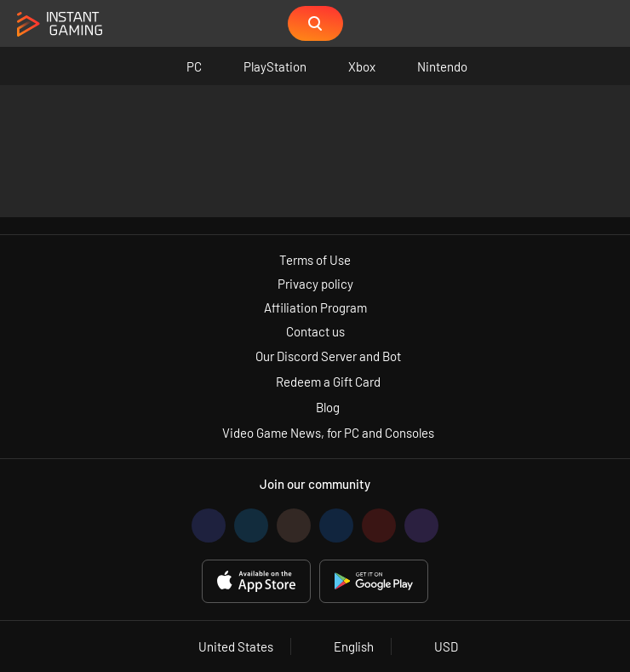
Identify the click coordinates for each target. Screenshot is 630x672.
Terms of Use (315, 260)
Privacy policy (315, 284)
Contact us (315, 331)
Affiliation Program (315, 307)
